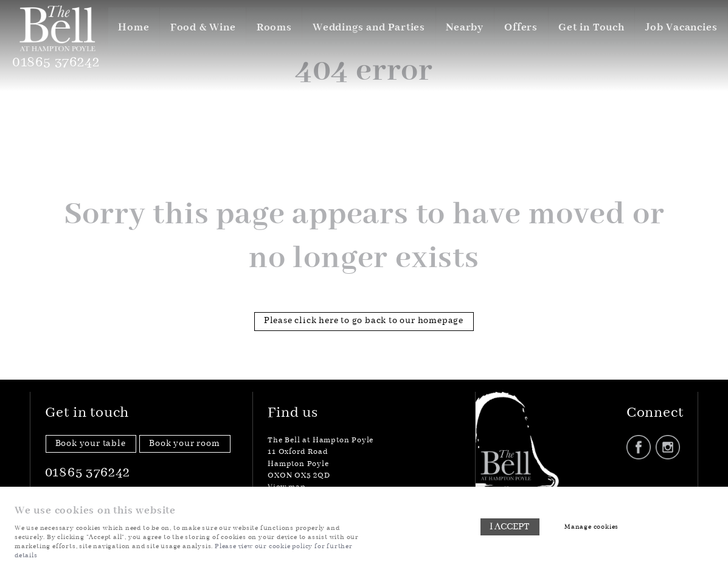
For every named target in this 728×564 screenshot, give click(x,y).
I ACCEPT (510, 527)
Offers (520, 28)
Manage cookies (592, 527)
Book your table (91, 444)
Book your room (184, 444)
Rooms (271, 28)
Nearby (463, 28)
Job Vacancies (681, 28)
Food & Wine (200, 28)
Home (130, 28)
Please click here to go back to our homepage (364, 321)
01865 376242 (58, 63)
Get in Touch (591, 28)
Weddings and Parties (366, 28)
